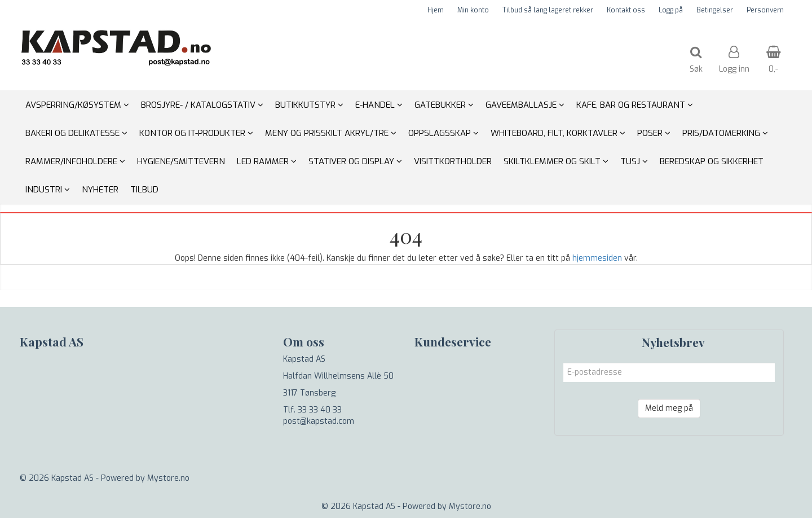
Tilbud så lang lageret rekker (548, 10)
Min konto (473, 10)
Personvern (765, 10)
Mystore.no (168, 478)
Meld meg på (669, 408)
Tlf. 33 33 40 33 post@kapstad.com (319, 416)
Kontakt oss (626, 10)
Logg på (671, 10)
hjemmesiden (597, 258)
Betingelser (715, 10)
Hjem (436, 10)
